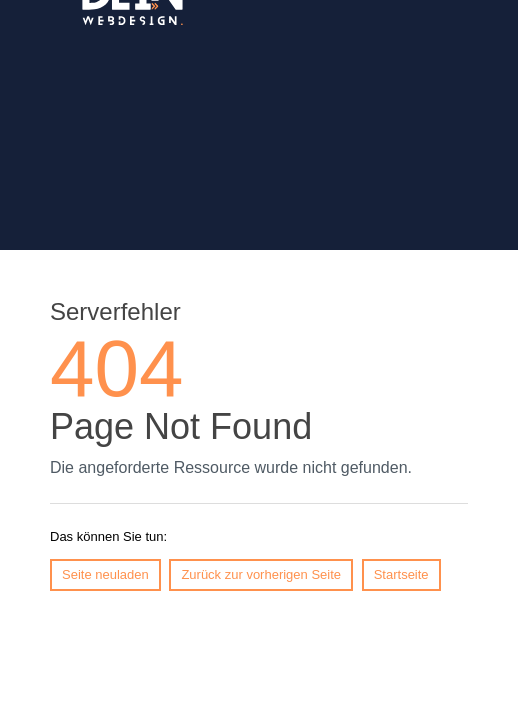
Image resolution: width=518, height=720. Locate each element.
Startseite (401, 574)
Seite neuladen (105, 574)
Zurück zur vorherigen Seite (261, 574)
